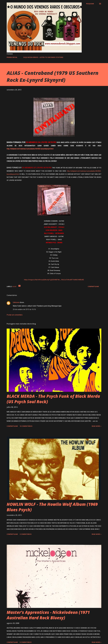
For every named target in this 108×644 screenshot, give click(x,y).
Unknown (16, 302)
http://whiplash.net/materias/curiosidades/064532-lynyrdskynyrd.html (30, 149)
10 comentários (26, 426)
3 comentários (26, 534)
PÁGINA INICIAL (12, 57)
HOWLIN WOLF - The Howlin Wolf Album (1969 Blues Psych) (52, 507)
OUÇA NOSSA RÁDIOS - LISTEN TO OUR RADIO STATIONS (43, 57)
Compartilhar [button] (93, 286)
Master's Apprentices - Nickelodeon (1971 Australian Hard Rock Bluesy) (48, 615)
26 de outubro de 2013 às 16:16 (24, 309)
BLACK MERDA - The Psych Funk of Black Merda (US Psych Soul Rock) (53, 399)
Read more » (97, 426)
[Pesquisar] (90, 4)
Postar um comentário (15, 315)
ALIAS (14, 286)
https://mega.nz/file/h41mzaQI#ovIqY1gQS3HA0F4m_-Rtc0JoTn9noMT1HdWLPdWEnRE (54, 280)
